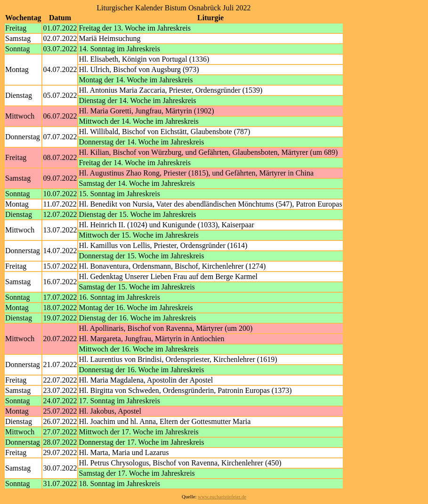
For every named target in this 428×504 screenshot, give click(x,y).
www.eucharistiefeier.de (222, 497)
